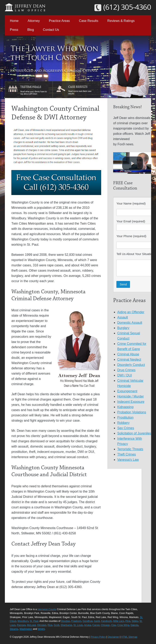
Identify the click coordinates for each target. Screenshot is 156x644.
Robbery (123, 423)
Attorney (34, 21)
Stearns (14, 629)
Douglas (65, 621)
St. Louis (78, 625)
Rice (50, 625)
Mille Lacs (119, 621)
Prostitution (125, 417)
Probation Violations (132, 412)
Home (14, 21)
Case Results (89, 21)
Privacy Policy (98, 637)
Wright (41, 629)
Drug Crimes (126, 370)
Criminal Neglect (129, 360)
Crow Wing (123, 625)
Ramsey (21, 625)
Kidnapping (125, 407)
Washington (26, 629)
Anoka (88, 625)
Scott (57, 625)
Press (14, 30)
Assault (122, 317)
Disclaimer (113, 637)
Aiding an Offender (131, 312)
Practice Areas (59, 21)
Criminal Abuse (128, 354)
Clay (113, 625)
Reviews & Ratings (121, 21)
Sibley (135, 621)
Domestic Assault (130, 323)
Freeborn (76, 621)
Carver (96, 625)
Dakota (134, 625)
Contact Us (51, 30)
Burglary (123, 328)
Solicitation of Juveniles (134, 433)
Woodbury (23, 621)
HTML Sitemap (129, 637)
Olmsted (42, 625)
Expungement (127, 391)
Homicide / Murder (131, 396)
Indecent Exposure (131, 402)
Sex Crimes (126, 428)
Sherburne (66, 625)
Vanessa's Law (128, 460)
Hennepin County (47, 609)
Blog (31, 30)
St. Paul (34, 621)
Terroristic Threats (130, 449)
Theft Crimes (127, 454)
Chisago (105, 625)
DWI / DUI (125, 375)
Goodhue (87, 621)
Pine (128, 621)
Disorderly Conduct (131, 365)
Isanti (97, 621)
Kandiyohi (107, 621)
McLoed (31, 625)
